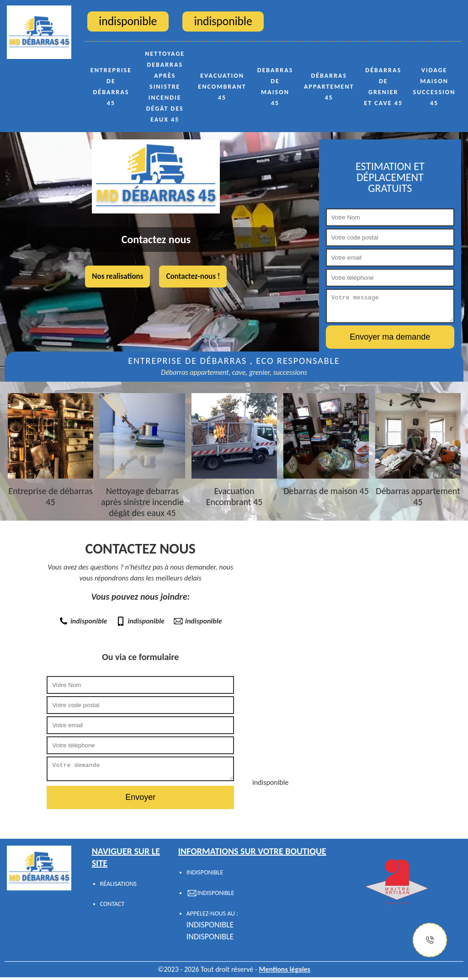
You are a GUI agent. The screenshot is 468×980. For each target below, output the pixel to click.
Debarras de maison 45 (275, 87)
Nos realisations (117, 276)
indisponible (83, 621)
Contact (112, 907)
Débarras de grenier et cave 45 (383, 87)
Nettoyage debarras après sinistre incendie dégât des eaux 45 (165, 87)
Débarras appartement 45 (329, 87)
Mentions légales (285, 972)
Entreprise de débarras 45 (111, 87)
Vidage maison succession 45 (434, 87)
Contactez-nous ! (193, 276)
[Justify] (430, 940)
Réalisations (118, 887)
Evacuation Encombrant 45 (222, 87)
